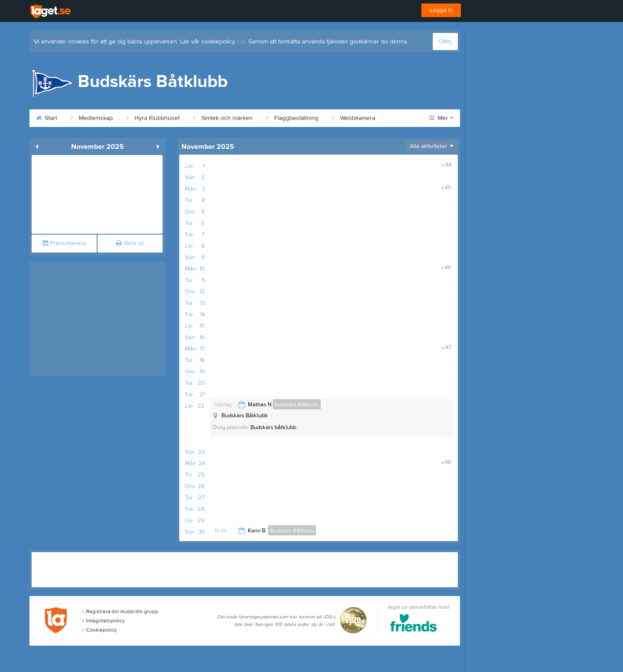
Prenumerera (64, 243)
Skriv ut (130, 243)
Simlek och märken (223, 118)
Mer (441, 118)
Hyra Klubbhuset (153, 118)
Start (47, 118)
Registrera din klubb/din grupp (120, 611)
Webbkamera (354, 118)
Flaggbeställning (292, 118)
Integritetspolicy (103, 621)
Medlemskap (92, 118)
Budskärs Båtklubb (297, 405)
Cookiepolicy (100, 630)
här (241, 42)
